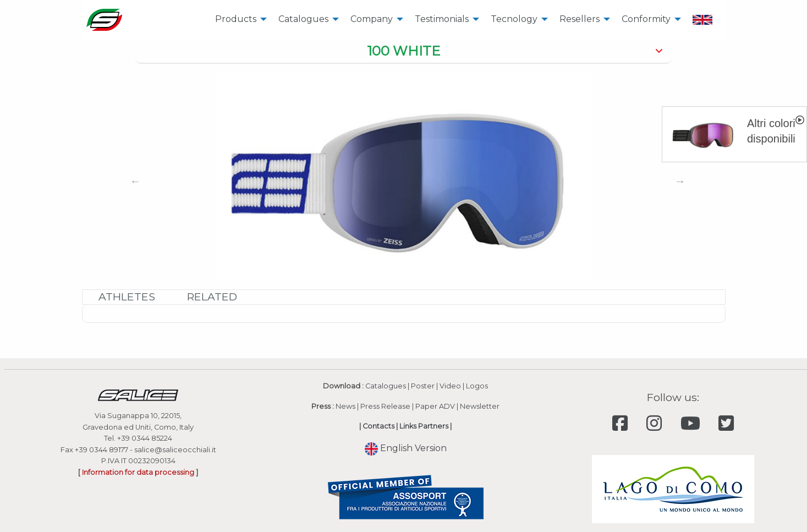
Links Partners (424, 426)
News (345, 406)
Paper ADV (435, 406)
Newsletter (480, 406)
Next (680, 181)
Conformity (646, 19)
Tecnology (514, 19)
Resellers (580, 19)
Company (372, 19)
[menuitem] (238, 20)
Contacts (378, 426)
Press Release (385, 406)
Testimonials (442, 19)
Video (450, 386)
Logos (477, 386)
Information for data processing (138, 472)
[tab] (403, 52)
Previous (135, 181)
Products (236, 19)
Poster (423, 386)
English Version (406, 448)
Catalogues (303, 19)
